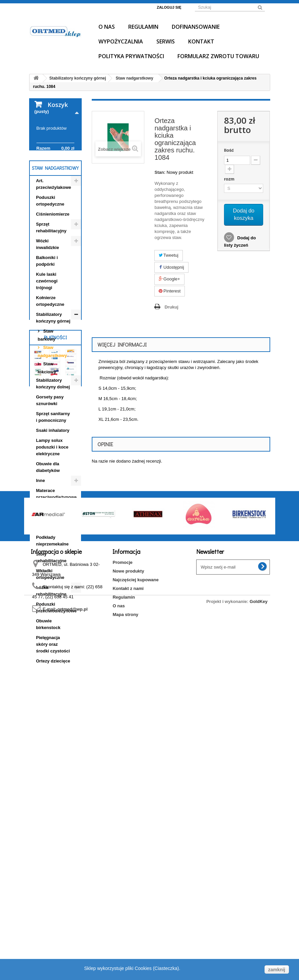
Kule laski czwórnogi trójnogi (47, 322)
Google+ (169, 279)
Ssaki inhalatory (53, 472)
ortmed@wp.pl (73, 946)
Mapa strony (125, 951)
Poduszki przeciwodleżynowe (56, 649)
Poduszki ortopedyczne (50, 242)
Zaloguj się (169, 7)
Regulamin (143, 27)
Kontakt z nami (128, 925)
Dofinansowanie (196, 27)
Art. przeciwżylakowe (54, 225)
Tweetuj (168, 255)
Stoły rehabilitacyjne (51, 599)
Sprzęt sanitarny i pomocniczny (53, 458)
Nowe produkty (128, 908)
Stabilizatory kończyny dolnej (53, 425)
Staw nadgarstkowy (52, 393)
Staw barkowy (47, 377)
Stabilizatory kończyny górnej (53, 359)
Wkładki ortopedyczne (50, 616)
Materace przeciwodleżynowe (56, 535)
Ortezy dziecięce (53, 702)
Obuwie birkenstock (48, 666)
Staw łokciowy (47, 409)
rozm (230, 179)
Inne (41, 522)
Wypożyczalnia (121, 41)
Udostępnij (171, 267)
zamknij (277, 970)
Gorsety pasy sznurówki (50, 442)
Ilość (229, 150)
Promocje (122, 899)
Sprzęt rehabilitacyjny (51, 269)
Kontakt (201, 41)
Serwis (166, 41)
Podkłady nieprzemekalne (53, 582)
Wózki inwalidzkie (48, 286)
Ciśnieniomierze (53, 256)
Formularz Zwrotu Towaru (218, 56)
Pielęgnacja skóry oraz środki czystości (53, 686)
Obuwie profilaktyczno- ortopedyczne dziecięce (52, 559)
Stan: (160, 172)
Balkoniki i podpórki (47, 302)
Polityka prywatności (131, 56)
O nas (107, 27)
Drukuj (171, 307)
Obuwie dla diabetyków (48, 509)
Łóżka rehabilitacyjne (51, 632)
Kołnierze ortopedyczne (50, 342)
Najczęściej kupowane (135, 917)
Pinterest (170, 291)
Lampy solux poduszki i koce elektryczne (52, 488)
